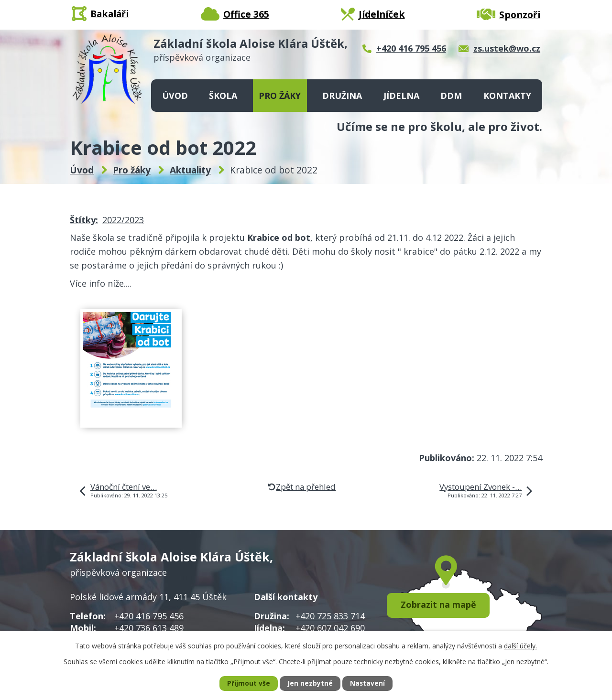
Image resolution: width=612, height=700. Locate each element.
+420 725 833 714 (330, 616)
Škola (223, 96)
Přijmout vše (248, 684)
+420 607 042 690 (330, 628)
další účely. (520, 645)
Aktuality (190, 170)
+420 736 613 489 (149, 628)
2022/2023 (123, 220)
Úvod (175, 96)
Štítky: (84, 220)
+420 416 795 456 (149, 616)
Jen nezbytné (310, 684)
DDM (451, 96)
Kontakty (507, 96)
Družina (342, 96)
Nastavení (368, 684)
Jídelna (401, 96)
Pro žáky (280, 96)
